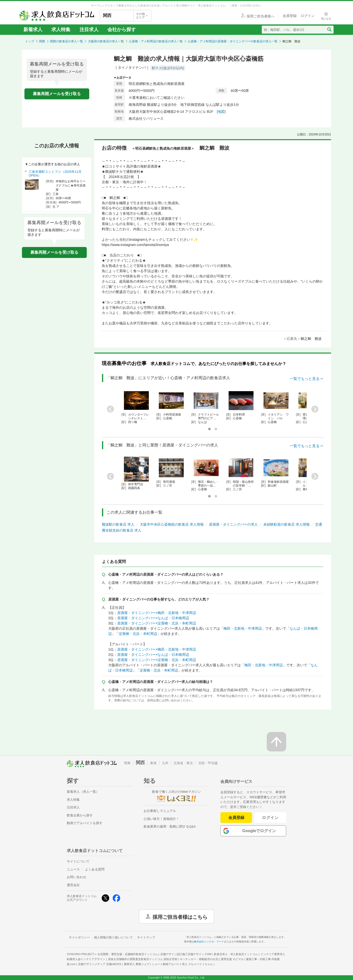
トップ (30, 41)
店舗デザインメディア (100, 964)
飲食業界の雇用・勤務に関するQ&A (170, 827)
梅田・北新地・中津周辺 (243, 628)
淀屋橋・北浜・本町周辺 (138, 634)
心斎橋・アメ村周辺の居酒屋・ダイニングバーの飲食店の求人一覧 (233, 41)
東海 (153, 763)
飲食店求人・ (236, 954)
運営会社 (73, 885)
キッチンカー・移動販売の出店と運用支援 (212, 959)
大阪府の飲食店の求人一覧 (106, 41)
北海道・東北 (183, 763)
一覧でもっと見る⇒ (307, 379)
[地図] (221, 112)
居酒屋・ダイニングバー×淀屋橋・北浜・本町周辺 (157, 623)
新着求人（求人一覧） (83, 792)
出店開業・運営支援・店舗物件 (128, 954)
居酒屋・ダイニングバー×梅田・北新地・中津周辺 (157, 613)
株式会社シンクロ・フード (209, 942)
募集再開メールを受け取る (57, 94)
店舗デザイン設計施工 (186, 954)
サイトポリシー (79, 937)
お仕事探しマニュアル (160, 811)
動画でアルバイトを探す (85, 823)
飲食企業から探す (80, 815)
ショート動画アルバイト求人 (182, 964)
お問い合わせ (77, 877)
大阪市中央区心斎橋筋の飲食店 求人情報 (172, 524)
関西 (42, 41)
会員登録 (236, 818)
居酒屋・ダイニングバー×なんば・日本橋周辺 (153, 618)
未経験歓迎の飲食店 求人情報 (286, 524)
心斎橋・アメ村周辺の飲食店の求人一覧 (156, 41)
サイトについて (78, 861)
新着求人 (33, 30)
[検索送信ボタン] (329, 30)
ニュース (73, 869)
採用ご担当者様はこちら (180, 917)
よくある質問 (95, 869)
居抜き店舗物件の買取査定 (143, 959)
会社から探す (122, 30)
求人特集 (61, 30)
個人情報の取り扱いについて (113, 937)
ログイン (270, 818)
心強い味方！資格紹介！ (161, 819)
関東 (127, 763)
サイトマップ (146, 937)
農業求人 (137, 964)
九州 (165, 763)
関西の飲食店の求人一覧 (67, 41)
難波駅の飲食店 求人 (118, 524)
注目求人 (89, 30)
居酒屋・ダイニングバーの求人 (233, 524)
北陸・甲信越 (208, 763)
